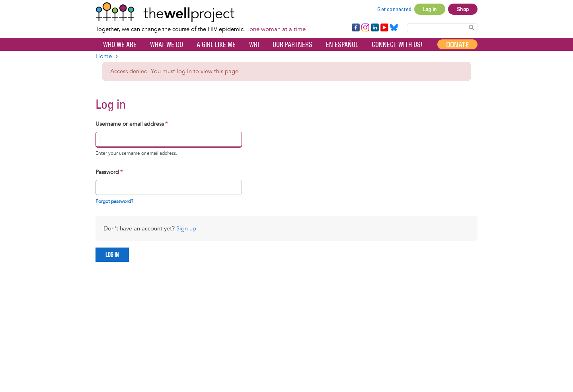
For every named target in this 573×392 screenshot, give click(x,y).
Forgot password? (114, 202)
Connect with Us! (397, 45)
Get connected (394, 9)
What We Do (167, 45)
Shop (463, 9)
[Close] (460, 72)
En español (342, 45)
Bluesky (394, 28)
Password (109, 172)
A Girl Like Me (216, 45)
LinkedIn (375, 28)
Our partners (292, 45)
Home (104, 56)
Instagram (365, 28)
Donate (457, 45)
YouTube (384, 28)
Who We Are (120, 45)
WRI (254, 45)
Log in (430, 9)
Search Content (472, 27)
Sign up (186, 229)
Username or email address (132, 124)
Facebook (355, 28)
